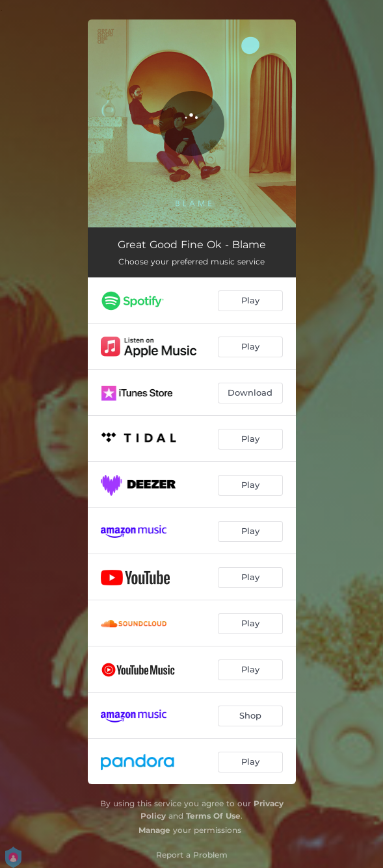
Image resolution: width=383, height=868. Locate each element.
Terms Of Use (213, 816)
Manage (154, 830)
